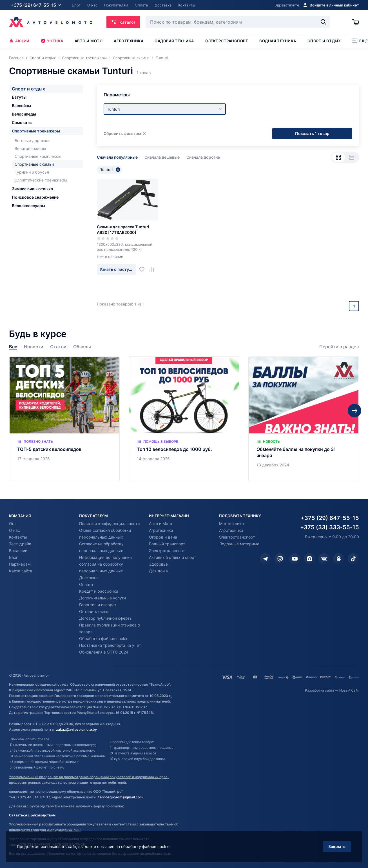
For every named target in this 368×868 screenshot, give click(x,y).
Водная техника (278, 41)
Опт (13, 523)
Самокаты (22, 122)
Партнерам (20, 564)
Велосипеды (24, 114)
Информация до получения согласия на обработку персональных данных (105, 564)
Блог (13, 557)
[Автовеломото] (51, 22)
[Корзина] (356, 22)
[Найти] (324, 22)
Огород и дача (163, 537)
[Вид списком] (352, 157)
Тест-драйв (20, 544)
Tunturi (110, 170)
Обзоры (82, 347)
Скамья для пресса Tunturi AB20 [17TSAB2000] (123, 230)
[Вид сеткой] (338, 157)
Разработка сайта (320, 690)
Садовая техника (174, 41)
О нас (15, 530)
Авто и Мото (160, 523)
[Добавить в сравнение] (154, 269)
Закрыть (337, 846)
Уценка (52, 41)
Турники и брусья (32, 172)
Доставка (88, 578)
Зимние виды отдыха (32, 189)
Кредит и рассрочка (99, 591)
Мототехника (231, 523)
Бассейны (21, 106)
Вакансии (18, 551)
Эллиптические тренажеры (41, 180)
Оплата (86, 584)
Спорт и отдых (324, 41)
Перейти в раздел (339, 347)
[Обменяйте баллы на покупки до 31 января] (304, 419)
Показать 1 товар (312, 133)
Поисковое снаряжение (35, 197)
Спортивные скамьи (34, 164)
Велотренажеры (30, 148)
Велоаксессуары (28, 206)
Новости (34, 347)
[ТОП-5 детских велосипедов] (64, 419)
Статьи (58, 347)
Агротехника (129, 41)
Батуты (19, 97)
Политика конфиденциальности (109, 523)
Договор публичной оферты (106, 618)
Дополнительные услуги (102, 598)
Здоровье (158, 564)
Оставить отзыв (94, 611)
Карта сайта (21, 571)
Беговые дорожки (32, 140)
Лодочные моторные (239, 544)
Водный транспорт (167, 544)
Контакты (18, 537)
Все (13, 347)
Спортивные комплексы (38, 156)
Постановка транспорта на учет (110, 645)
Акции (19, 41)
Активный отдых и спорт (172, 557)
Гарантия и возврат (98, 605)
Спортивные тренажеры (36, 131)
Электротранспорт (227, 41)
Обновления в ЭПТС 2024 (104, 652)
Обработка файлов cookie (104, 638)
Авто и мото (89, 41)
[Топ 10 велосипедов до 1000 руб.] (184, 419)
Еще (360, 41)
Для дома (158, 571)
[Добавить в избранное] (144, 269)
